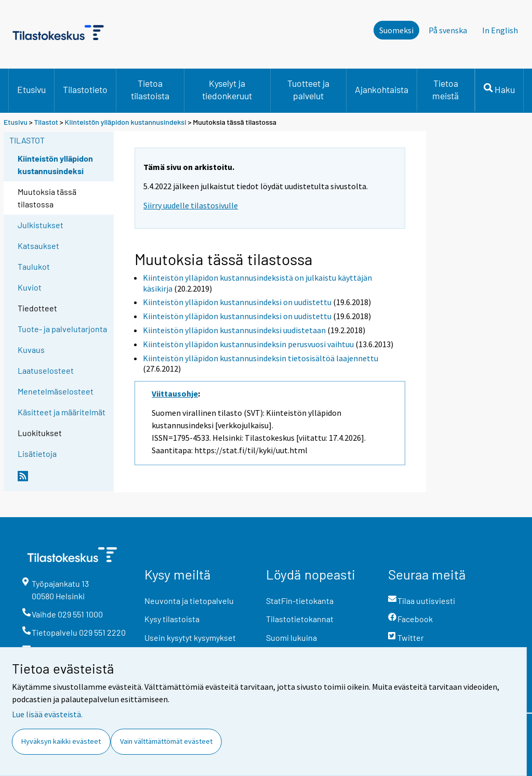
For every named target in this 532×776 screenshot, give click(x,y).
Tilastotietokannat (300, 619)
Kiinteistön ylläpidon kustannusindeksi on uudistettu (237, 302)
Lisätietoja (37, 453)
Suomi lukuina (291, 637)
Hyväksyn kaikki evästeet (61, 741)
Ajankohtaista (382, 89)
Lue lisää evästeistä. (47, 714)
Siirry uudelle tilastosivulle (191, 205)
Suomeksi (396, 30)
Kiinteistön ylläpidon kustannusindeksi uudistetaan (234, 330)
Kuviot (30, 287)
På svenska (448, 30)
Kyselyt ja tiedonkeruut (227, 89)
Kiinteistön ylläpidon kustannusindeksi (127, 122)
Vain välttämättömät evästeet (166, 741)
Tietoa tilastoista (150, 89)
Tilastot (46, 122)
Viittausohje (175, 393)
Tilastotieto (85, 89)
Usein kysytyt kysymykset (190, 637)
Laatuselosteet (46, 370)
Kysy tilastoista (172, 619)
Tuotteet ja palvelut (308, 89)
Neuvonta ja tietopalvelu (189, 601)
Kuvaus (31, 350)
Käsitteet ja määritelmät (62, 412)
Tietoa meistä (445, 89)
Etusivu (31, 89)
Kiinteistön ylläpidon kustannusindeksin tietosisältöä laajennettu (261, 358)
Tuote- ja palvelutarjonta (62, 329)
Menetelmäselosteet (56, 391)
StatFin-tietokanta (300, 601)
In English (500, 30)
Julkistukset (41, 225)
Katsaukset (38, 246)
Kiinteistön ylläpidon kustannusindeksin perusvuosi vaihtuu (248, 344)
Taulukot (34, 266)
